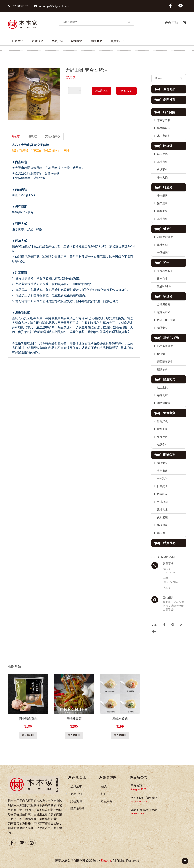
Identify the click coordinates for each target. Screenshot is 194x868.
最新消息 (38, 41)
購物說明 (77, 41)
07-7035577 (18, 6)
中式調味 (162, 478)
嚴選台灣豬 (164, 312)
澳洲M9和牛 (164, 286)
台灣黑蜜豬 (164, 304)
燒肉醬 (161, 533)
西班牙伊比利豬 (166, 320)
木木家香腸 (164, 120)
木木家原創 (164, 136)
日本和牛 (162, 279)
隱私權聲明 (78, 809)
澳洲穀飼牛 (164, 245)
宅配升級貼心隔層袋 (144, 798)
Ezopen (106, 861)
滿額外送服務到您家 (144, 810)
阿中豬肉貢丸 (28, 719)
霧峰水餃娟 (120, 719)
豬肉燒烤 (162, 203)
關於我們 (18, 41)
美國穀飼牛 (164, 253)
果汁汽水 (162, 510)
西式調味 (162, 494)
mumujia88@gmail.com (52, 6)
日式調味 (162, 486)
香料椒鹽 (162, 471)
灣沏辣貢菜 (74, 719)
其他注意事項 (53, 136)
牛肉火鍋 (162, 177)
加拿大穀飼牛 (165, 237)
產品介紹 (57, 41)
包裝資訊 (33, 136)
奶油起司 (162, 525)
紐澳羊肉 (162, 369)
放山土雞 (162, 387)
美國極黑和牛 (165, 271)
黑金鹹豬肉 (164, 128)
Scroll (185, 861)
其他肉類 (162, 162)
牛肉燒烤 (162, 195)
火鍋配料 (162, 170)
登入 (104, 786)
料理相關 (162, 502)
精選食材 (162, 328)
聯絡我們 (97, 41)
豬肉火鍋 (162, 154)
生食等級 (162, 437)
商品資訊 (16, 136)
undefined (75, 91)
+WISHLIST (126, 91)
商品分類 (76, 794)
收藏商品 (107, 801)
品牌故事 (76, 786)
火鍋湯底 (162, 517)
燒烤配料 (162, 211)
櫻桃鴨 (161, 354)
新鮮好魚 (162, 421)
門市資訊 (136, 786)
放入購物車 (101, 91)
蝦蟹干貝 (162, 429)
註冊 (104, 794)
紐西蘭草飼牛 (165, 362)
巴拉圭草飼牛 (165, 346)
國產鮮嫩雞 (164, 403)
